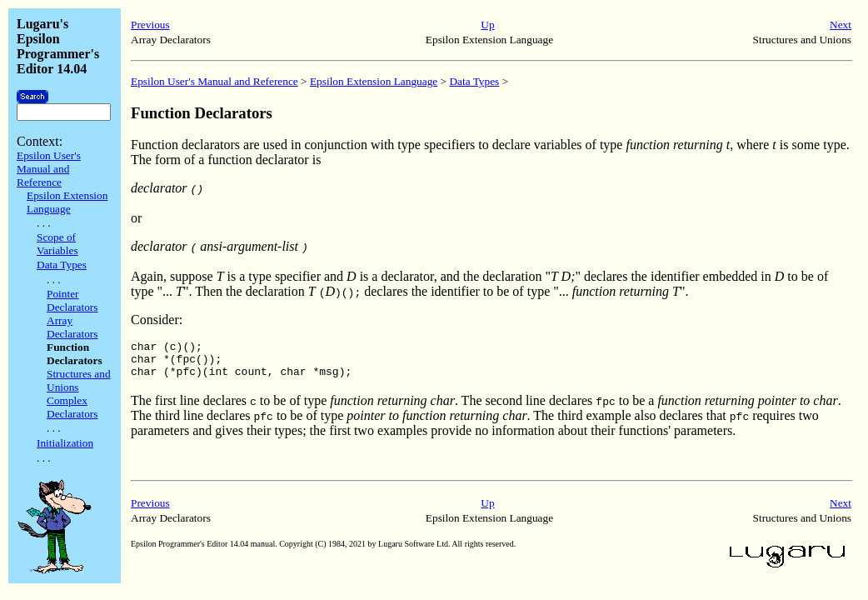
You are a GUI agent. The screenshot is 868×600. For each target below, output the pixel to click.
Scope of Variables (57, 244)
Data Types (62, 265)
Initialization (65, 443)
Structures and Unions (79, 380)
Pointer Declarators (72, 300)
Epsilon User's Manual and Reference (49, 169)
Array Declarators (72, 327)
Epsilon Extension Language (67, 202)
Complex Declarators (72, 407)
